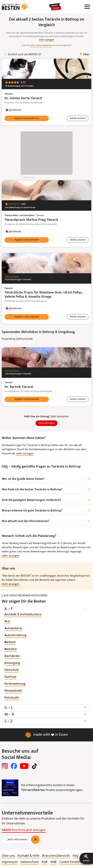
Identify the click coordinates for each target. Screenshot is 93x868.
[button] (86, 858)
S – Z (46, 721)
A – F (46, 609)
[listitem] (23, 615)
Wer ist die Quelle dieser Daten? (46, 479)
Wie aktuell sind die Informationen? (46, 521)
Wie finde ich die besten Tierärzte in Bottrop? (46, 490)
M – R (46, 715)
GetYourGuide (24, 339)
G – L (46, 708)
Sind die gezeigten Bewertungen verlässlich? (46, 500)
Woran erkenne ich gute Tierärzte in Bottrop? (46, 511)
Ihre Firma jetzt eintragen (24, 830)
